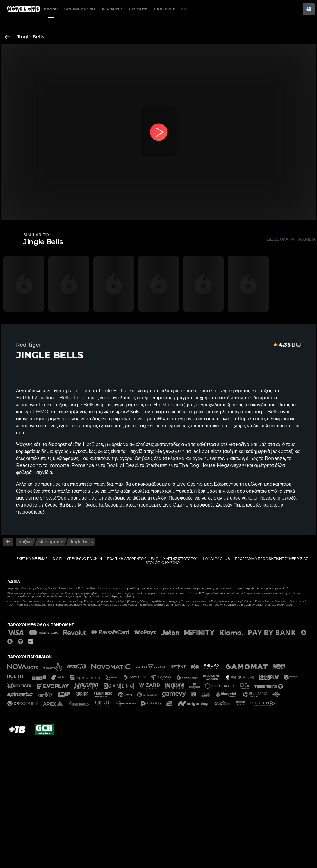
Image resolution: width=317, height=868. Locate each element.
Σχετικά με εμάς (32, 559)
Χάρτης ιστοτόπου (181, 559)
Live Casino (190, 484)
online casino (195, 391)
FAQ (155, 559)
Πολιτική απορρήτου (127, 559)
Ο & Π (57, 559)
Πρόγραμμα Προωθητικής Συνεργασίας (271, 559)
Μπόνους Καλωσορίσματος (106, 505)
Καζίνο (51, 9)
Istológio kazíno (162, 563)
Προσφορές (112, 9)
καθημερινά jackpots (268, 451)
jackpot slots (207, 451)
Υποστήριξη (164, 9)
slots (222, 444)
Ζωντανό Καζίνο (79, 9)
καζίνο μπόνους (41, 505)
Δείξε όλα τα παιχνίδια (291, 239)
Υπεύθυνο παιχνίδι (84, 559)
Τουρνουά (138, 9)
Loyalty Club (217, 559)
